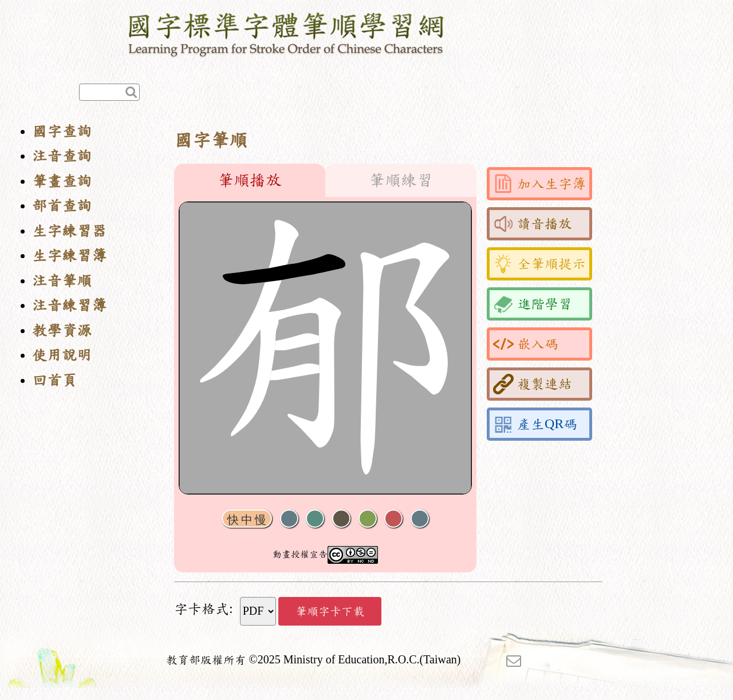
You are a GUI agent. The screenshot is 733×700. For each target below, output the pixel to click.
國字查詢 (62, 131)
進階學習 (533, 304)
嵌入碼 (526, 344)
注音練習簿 (69, 305)
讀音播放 (533, 224)
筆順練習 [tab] (401, 180)
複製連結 (533, 384)
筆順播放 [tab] (250, 180)
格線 (393, 519)
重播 (368, 519)
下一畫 (341, 519)
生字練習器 (69, 231)
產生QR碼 (535, 424)
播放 (315, 519)
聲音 (289, 519)
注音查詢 (62, 156)
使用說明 (62, 355)
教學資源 (62, 331)
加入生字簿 (539, 184)
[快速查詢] (109, 92)
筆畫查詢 (62, 181)
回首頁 (54, 380)
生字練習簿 (69, 256)
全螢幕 (420, 519)
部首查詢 (62, 206)
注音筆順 (62, 281)
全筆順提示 (539, 264)
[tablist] (325, 180)
